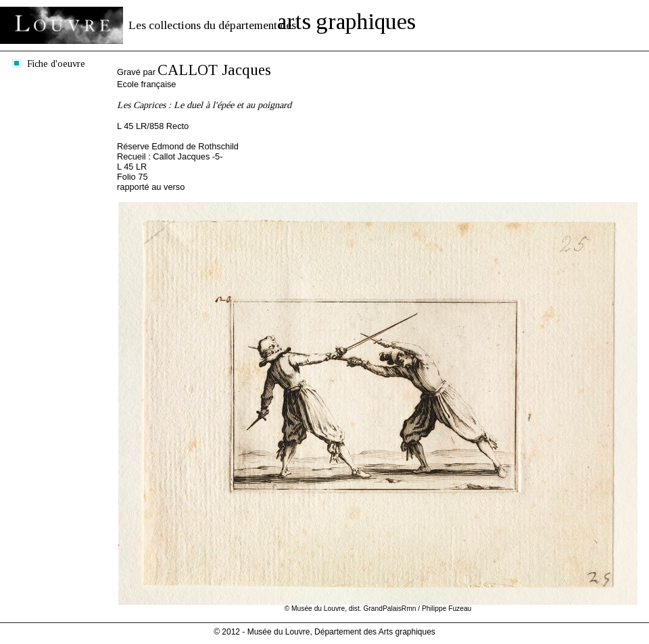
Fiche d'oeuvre (56, 64)
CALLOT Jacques (214, 70)
